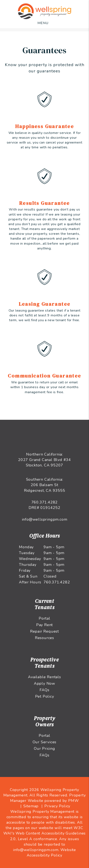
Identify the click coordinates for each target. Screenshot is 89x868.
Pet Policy (45, 696)
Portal (44, 618)
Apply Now (44, 683)
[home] (45, 11)
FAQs (44, 690)
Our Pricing (44, 749)
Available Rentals (44, 677)
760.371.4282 (45, 502)
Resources (44, 638)
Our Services (45, 742)
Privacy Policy (57, 806)
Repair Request (44, 631)
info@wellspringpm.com (45, 519)
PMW (73, 801)
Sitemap (31, 806)
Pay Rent (44, 625)
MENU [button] (43, 23)
